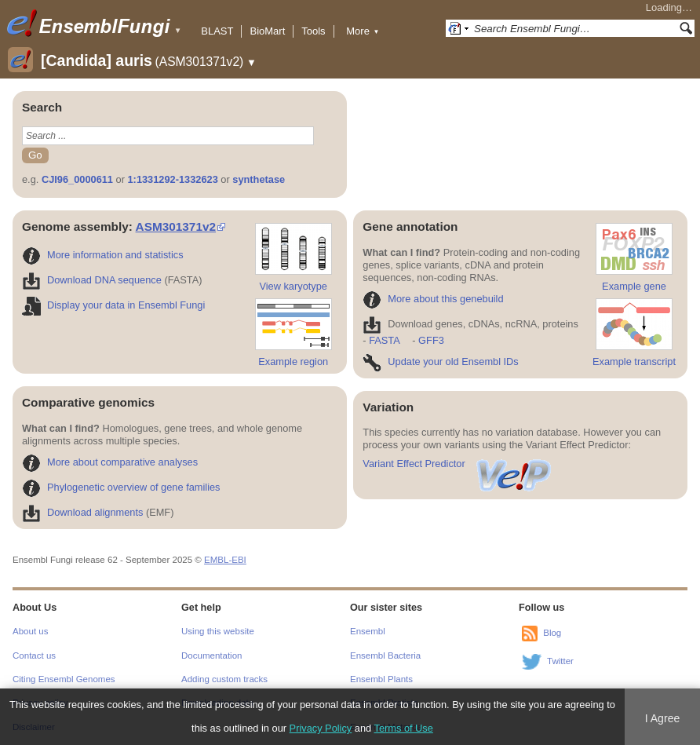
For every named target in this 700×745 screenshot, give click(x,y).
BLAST (217, 31)
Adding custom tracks (224, 679)
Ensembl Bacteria (385, 656)
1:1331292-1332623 (173, 179)
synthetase (259, 179)
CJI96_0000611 (77, 179)
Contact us (34, 656)
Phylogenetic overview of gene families (121, 487)
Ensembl (368, 631)
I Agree (663, 718)
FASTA (384, 340)
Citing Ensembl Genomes (64, 679)
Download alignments (82, 512)
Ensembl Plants (381, 679)
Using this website (218, 631)
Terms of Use (404, 728)
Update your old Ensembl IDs (440, 362)
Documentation (211, 656)
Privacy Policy (321, 728)
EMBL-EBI (225, 560)
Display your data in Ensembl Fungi (113, 305)
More (363, 31)
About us (30, 631)
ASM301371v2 (176, 226)
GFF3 (430, 340)
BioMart (267, 31)
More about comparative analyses (110, 462)
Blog (552, 633)
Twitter (560, 661)
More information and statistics (103, 255)
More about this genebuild (433, 299)
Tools (313, 31)
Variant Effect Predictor (458, 464)
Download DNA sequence (92, 280)
